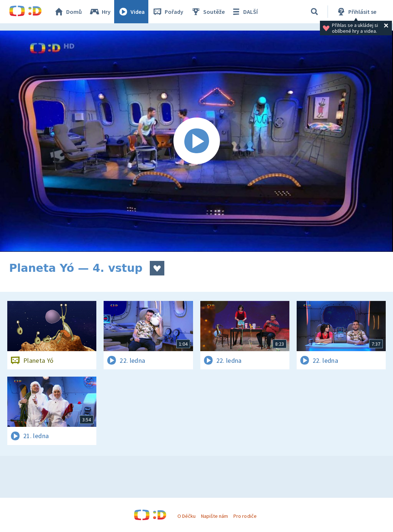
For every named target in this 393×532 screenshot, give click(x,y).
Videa (131, 12)
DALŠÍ (244, 12)
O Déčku (187, 516)
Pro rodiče (245, 516)
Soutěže (208, 12)
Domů (68, 12)
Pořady (168, 12)
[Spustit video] (196, 141)
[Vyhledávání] (314, 12)
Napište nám (214, 516)
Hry (100, 12)
